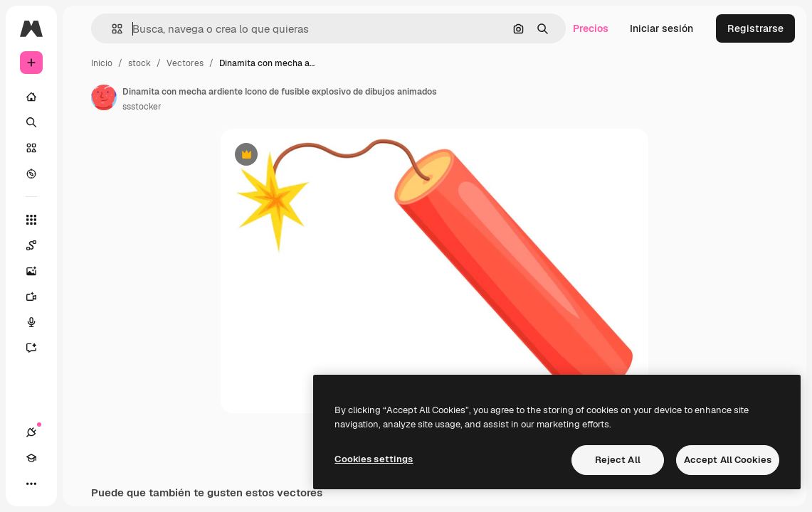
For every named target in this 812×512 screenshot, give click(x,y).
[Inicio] (31, 97)
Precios (591, 28)
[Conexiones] (31, 432)
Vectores (185, 63)
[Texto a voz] (38, 322)
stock (139, 63)
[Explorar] (31, 174)
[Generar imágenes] (38, 271)
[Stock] (31, 148)
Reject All (618, 460)
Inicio (102, 63)
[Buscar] (31, 122)
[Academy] (31, 458)
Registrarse (755, 28)
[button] (111, 29)
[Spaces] (38, 245)
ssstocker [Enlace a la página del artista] (142, 107)
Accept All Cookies (728, 460)
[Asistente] (38, 348)
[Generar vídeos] (38, 297)
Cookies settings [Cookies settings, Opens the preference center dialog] (374, 459)
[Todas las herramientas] (31, 220)
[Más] (31, 484)
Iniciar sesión (661, 28)
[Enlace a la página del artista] (104, 97)
